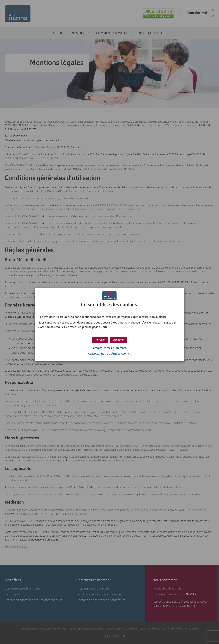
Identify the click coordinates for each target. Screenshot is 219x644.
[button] (118, 340)
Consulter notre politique (109, 354)
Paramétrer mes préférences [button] (110, 348)
